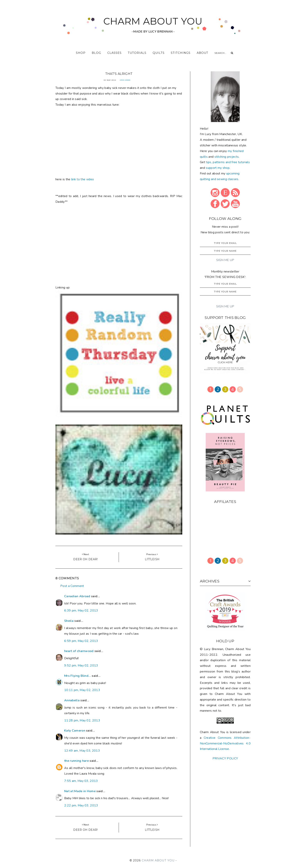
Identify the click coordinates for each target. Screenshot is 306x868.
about (202, 53)
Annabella (72, 700)
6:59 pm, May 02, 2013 (81, 641)
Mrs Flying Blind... (78, 676)
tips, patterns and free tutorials (228, 162)
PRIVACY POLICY (225, 758)
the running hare (76, 761)
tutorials (137, 53)
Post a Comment (72, 586)
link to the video (83, 179)
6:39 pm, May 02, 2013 (81, 611)
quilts (159, 53)
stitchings (181, 53)
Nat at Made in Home (80, 791)
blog (96, 53)
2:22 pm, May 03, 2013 (81, 805)
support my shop (218, 168)
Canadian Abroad (77, 596)
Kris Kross (125, 80)
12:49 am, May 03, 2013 (82, 751)
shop (81, 53)
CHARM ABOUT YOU (153, 21)
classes (114, 53)
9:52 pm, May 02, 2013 (81, 665)
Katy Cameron (75, 731)
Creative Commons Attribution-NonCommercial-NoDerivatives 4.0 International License (225, 743)
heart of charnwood (79, 651)
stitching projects (227, 157)
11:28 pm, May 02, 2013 (82, 720)
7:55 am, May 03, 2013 (81, 781)
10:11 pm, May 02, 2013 (82, 690)
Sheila (69, 621)
